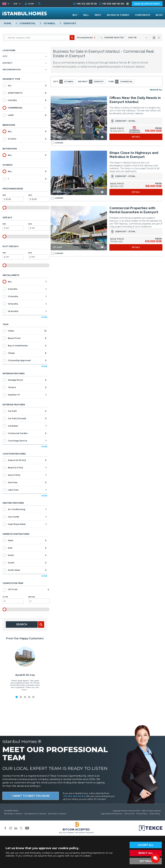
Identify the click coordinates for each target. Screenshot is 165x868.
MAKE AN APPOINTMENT (147, 4)
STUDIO (24, 139)
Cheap (24, 353)
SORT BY (132, 38)
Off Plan (26, 590)
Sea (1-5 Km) (24, 475)
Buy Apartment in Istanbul (35, 814)
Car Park (24, 411)
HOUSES (24, 100)
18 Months (24, 311)
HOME (7, 23)
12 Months (24, 296)
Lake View (24, 490)
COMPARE (57, 143)
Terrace (24, 387)
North (24, 555)
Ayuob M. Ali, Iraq (25, 675)
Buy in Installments (24, 346)
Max (39, 198)
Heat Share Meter (24, 524)
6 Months (24, 289)
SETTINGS (146, 861)
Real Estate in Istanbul (13, 814)
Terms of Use (129, 814)
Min (13, 198)
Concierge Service (24, 441)
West (24, 540)
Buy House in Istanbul (57, 814)
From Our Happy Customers (25, 638)
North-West (24, 570)
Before (39, 600)
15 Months (24, 304)
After (13, 600)
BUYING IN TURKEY (118, 15)
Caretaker (24, 426)
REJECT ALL (146, 853)
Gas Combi (24, 517)
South (24, 563)
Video (24, 331)
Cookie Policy (155, 814)
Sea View (24, 482)
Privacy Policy (142, 814)
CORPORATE (143, 15)
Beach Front (24, 338)
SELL (86, 15)
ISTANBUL (50, 23)
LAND (24, 115)
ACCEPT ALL (146, 845)
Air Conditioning (24, 509)
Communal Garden (24, 433)
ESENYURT (70, 23)
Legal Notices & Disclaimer (112, 814)
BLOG (159, 15)
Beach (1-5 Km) (24, 468)
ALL (24, 85)
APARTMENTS (24, 93)
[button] (104, 118)
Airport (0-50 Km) (24, 460)
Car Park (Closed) (24, 418)
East (24, 548)
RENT (98, 15)
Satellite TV (24, 395)
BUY (75, 15)
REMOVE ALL (156, 90)
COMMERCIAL (28, 23)
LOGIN (31, 4)
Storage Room (24, 380)
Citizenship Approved (24, 360)
